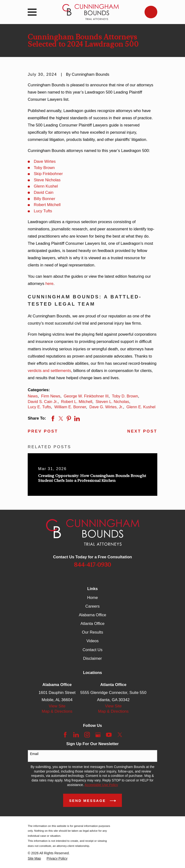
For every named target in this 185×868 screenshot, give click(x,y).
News (33, 396)
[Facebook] (65, 735)
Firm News (51, 396)
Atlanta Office (92, 624)
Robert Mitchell (47, 205)
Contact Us (92, 650)
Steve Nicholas (47, 180)
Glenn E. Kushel (141, 407)
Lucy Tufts (43, 211)
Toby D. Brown (125, 396)
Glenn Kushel (46, 186)
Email (34, 754)
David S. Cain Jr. (43, 402)
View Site (57, 706)
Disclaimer (92, 658)
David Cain (44, 192)
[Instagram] (87, 735)
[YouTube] (109, 735)
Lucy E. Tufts (39, 407)
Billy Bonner (44, 199)
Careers (92, 606)
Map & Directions (57, 711)
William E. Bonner (70, 407)
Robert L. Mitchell (77, 402)
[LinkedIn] (76, 735)
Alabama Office (92, 615)
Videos (93, 641)
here (49, 284)
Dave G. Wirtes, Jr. (106, 407)
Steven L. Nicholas (112, 402)
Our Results (92, 632)
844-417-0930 (92, 565)
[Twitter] (120, 735)
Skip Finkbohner (48, 174)
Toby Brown (44, 168)
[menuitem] (34, 859)
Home (92, 598)
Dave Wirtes (45, 161)
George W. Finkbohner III (86, 396)
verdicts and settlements (49, 371)
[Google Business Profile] (98, 735)
